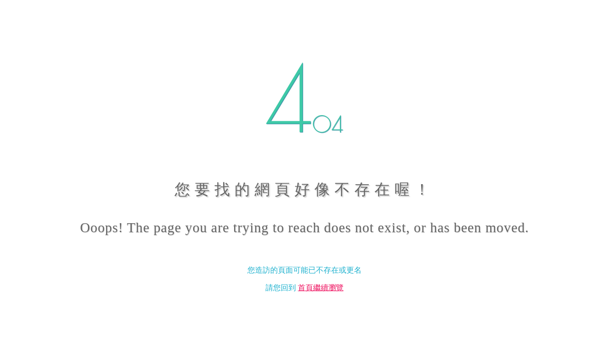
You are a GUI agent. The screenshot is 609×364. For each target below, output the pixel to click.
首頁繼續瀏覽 (321, 287)
